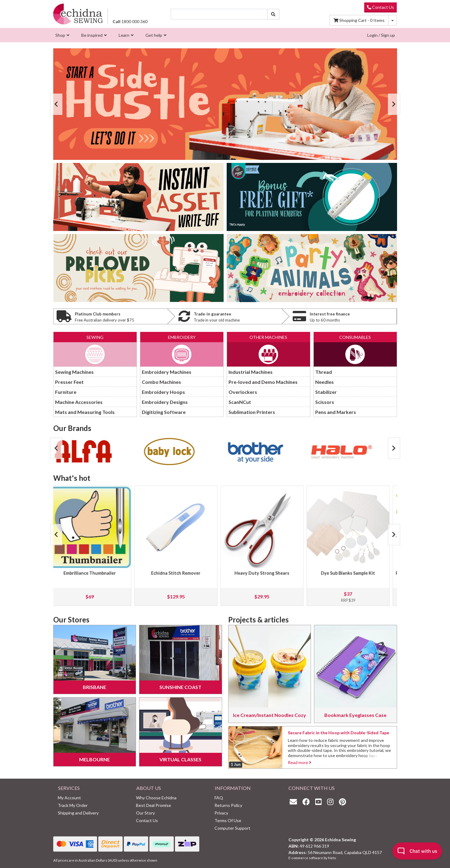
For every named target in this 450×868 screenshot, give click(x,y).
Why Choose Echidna (156, 798)
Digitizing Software (164, 412)
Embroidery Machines (167, 372)
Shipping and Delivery (78, 813)
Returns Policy (228, 805)
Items (359, 20)
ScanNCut (240, 402)
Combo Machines (161, 382)
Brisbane (94, 687)
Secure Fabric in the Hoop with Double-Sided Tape (338, 733)
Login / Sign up (381, 35)
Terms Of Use (228, 820)
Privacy (221, 813)
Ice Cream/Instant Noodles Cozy (270, 715)
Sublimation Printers (252, 412)
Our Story (145, 813)
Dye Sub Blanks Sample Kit (354, 573)
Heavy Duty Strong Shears (268, 573)
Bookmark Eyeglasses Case (355, 715)
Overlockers (243, 392)
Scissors (325, 402)
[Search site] (273, 14)
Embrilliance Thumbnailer (96, 573)
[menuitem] (62, 35)
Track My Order (73, 805)
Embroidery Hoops (163, 392)
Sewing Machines (74, 372)
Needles (324, 382)
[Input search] (219, 14)
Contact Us (380, 7)
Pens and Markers (336, 412)
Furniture (66, 392)
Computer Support (232, 828)
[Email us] (295, 802)
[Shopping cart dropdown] (392, 20)
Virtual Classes (180, 759)
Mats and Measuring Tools (85, 412)
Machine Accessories (79, 402)
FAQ (219, 798)
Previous (56, 104)
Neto (332, 858)
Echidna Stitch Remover (182, 573)
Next (394, 104)
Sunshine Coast (180, 687)
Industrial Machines (251, 372)
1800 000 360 (130, 21)
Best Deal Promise (153, 805)
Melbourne (94, 759)
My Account (69, 798)
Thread (324, 372)
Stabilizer (326, 392)
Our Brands (72, 428)
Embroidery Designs (165, 402)
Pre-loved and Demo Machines (263, 382)
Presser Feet (69, 382)
